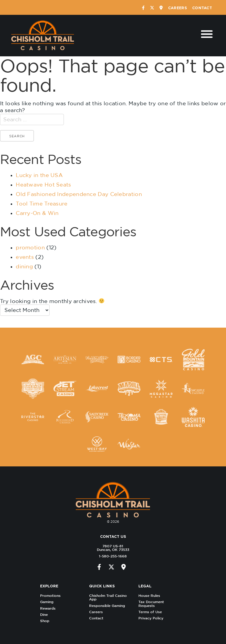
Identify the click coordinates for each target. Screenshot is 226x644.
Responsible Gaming (109, 606)
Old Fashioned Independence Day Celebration (79, 194)
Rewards (50, 608)
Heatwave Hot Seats (43, 185)
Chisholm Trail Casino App (110, 597)
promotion (30, 247)
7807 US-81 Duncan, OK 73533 (111, 548)
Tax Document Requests (153, 604)
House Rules (151, 596)
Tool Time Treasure (42, 204)
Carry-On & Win (37, 213)
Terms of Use (152, 612)
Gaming (49, 602)
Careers (177, 8)
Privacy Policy (152, 618)
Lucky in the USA (39, 175)
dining (24, 266)
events (25, 257)
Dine (46, 614)
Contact (202, 8)
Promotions (52, 596)
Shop (46, 621)
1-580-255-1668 (111, 556)
